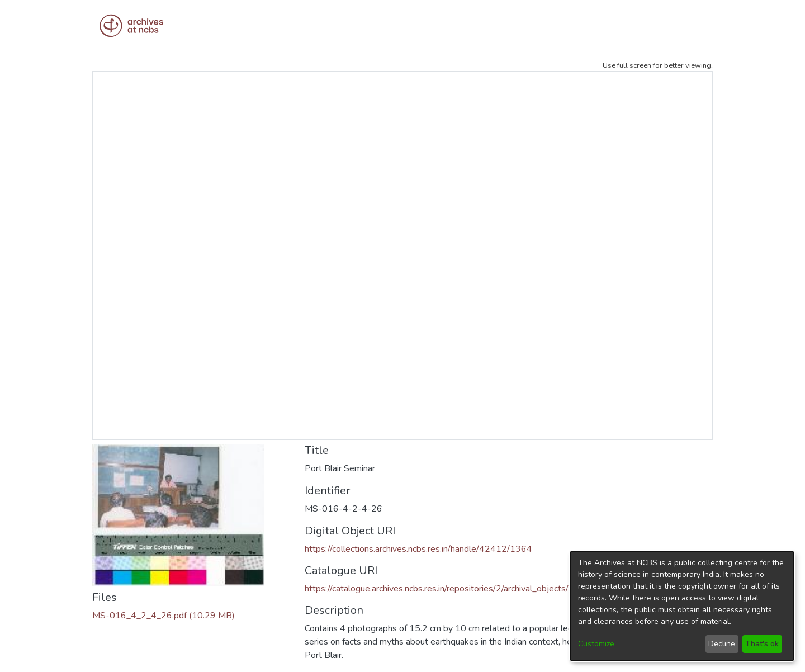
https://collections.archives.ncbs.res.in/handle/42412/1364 (418, 549)
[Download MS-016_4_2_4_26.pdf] (164, 616)
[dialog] (682, 606)
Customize (596, 644)
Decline (722, 644)
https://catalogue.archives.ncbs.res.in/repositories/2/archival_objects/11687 (451, 589)
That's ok (762, 644)
